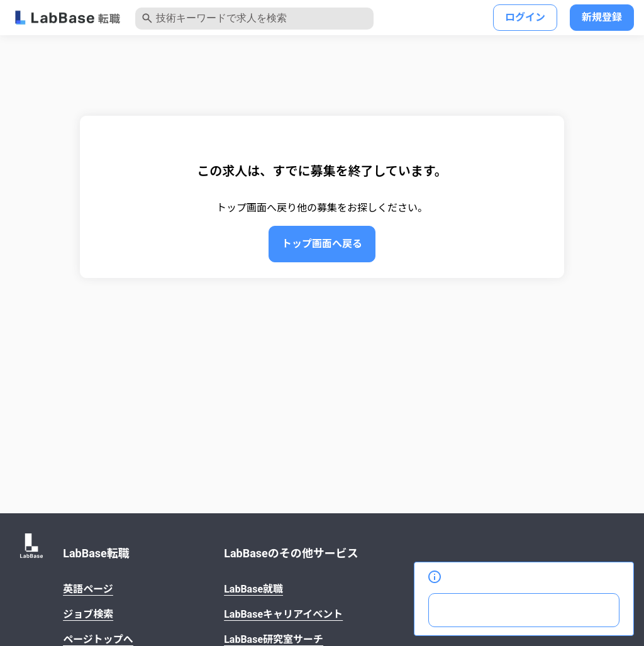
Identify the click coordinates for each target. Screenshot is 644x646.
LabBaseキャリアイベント (283, 614)
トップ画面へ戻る (322, 244)
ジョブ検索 (88, 614)
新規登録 (602, 17)
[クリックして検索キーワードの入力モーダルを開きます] (254, 19)
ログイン (525, 17)
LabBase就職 (253, 589)
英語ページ (88, 589)
